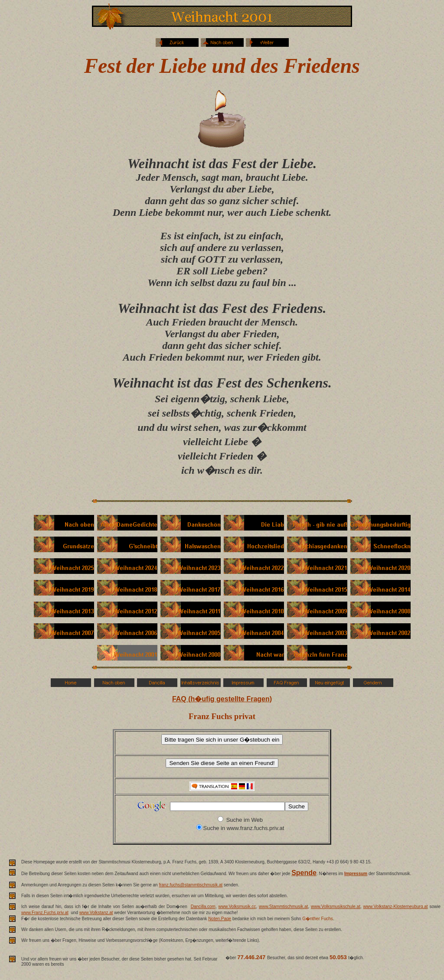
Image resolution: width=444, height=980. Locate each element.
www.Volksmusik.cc (237, 907)
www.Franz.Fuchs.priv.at (45, 913)
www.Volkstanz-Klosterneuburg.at (396, 907)
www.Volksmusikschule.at (336, 907)
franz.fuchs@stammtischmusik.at (191, 885)
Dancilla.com (203, 907)
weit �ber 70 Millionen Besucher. (309, 964)
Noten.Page (220, 919)
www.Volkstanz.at (96, 913)
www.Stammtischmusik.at (283, 907)
